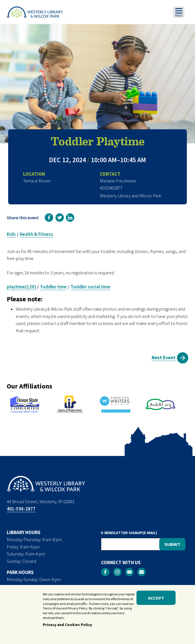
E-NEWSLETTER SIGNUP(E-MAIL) (129, 533)
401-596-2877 (21, 509)
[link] (49, 218)
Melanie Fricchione (118, 181)
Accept (156, 599)
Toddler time (53, 287)
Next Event (164, 358)
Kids (11, 234)
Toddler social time (90, 287)
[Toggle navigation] (179, 12)
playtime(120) (21, 287)
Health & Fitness (36, 234)
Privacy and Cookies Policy (67, 626)
